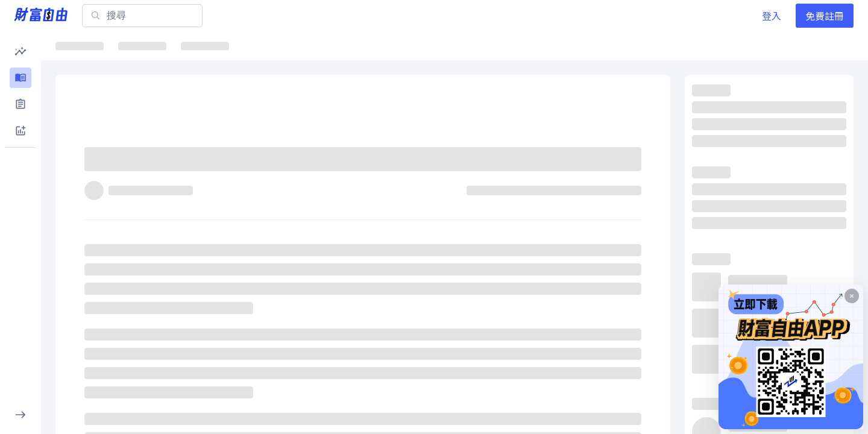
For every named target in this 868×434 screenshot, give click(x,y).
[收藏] (637, 165)
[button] (20, 51)
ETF (200, 46)
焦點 (142, 46)
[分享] (608, 165)
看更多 (829, 94)
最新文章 (84, 46)
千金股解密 (385, 46)
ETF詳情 (313, 46)
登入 (772, 16)
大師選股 (457, 46)
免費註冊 (825, 16)
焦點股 (251, 46)
